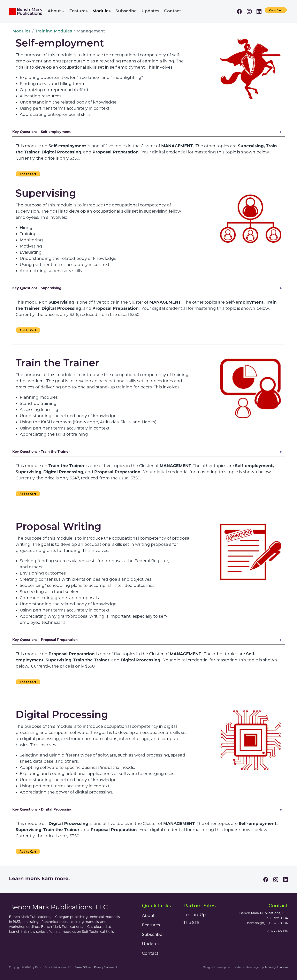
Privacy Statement (106, 967)
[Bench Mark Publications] (25, 11)
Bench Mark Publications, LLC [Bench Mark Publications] (58, 907)
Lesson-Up (195, 915)
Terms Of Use (83, 967)
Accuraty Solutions (276, 967)
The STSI (192, 922)
